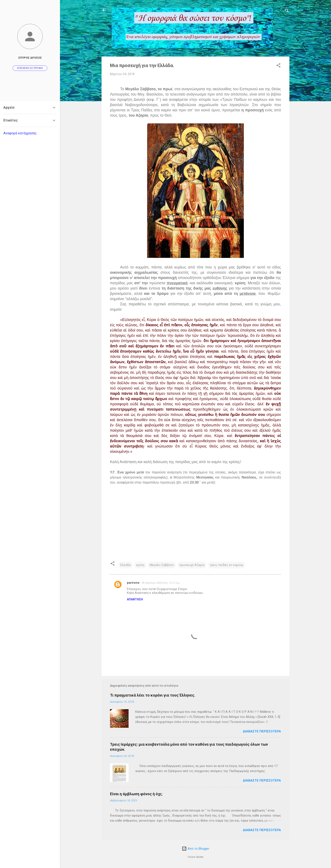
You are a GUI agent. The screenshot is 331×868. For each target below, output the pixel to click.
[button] (278, 66)
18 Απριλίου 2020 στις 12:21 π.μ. (161, 583)
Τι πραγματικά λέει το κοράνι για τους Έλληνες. (153, 695)
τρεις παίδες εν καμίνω (227, 565)
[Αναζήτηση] (287, 11)
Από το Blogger (195, 849)
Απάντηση (135, 599)
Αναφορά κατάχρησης (20, 133)
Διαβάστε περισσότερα (262, 731)
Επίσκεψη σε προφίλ (30, 68)
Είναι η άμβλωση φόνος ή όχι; (136, 794)
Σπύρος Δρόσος (30, 58)
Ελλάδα (125, 565)
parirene (133, 583)
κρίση (140, 565)
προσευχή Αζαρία (192, 565)
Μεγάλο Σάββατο (162, 565)
